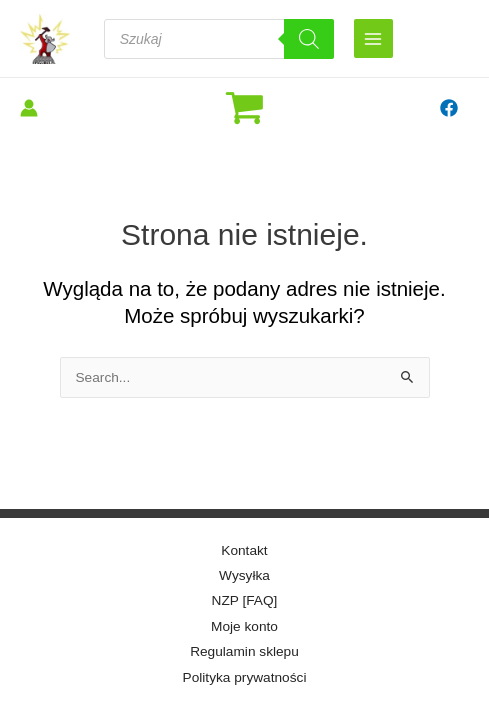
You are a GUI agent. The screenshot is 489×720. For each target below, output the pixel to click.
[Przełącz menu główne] (373, 38)
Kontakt (244, 550)
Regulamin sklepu (244, 651)
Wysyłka (244, 575)
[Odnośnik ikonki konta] (29, 108)
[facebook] (451, 108)
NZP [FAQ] (245, 600)
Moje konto (244, 626)
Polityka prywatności (245, 677)
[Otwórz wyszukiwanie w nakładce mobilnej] (219, 39)
